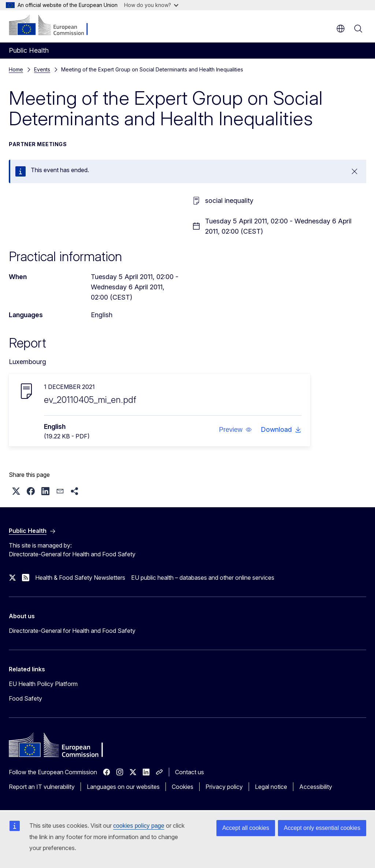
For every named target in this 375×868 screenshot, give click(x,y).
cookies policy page (139, 826)
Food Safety (25, 698)
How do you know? (151, 5)
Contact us (190, 772)
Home (16, 69)
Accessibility (316, 787)
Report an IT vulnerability (42, 787)
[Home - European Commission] (53, 26)
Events (42, 69)
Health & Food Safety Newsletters (80, 578)
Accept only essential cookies (322, 828)
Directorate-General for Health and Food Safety (72, 631)
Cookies (183, 787)
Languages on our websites (123, 787)
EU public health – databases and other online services (203, 578)
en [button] (341, 29)
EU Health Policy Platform (43, 684)
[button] (235, 430)
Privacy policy (224, 787)
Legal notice (271, 787)
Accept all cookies (246, 828)
